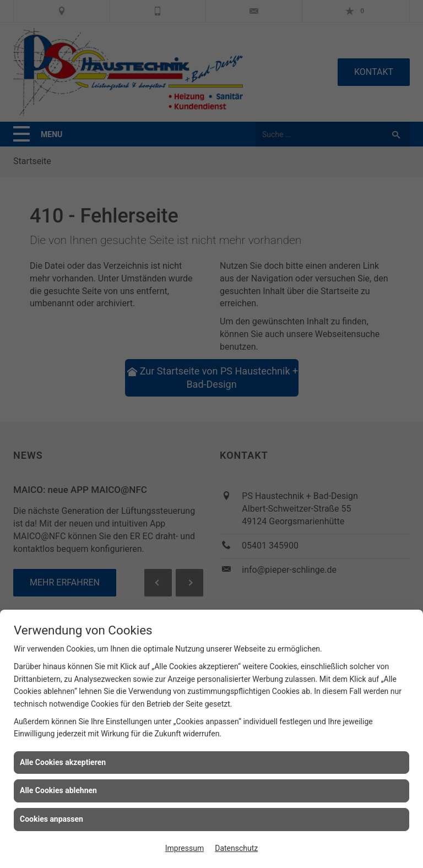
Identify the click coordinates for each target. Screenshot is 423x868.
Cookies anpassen (51, 819)
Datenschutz (236, 848)
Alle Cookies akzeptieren (63, 762)
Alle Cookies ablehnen (58, 790)
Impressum (185, 848)
